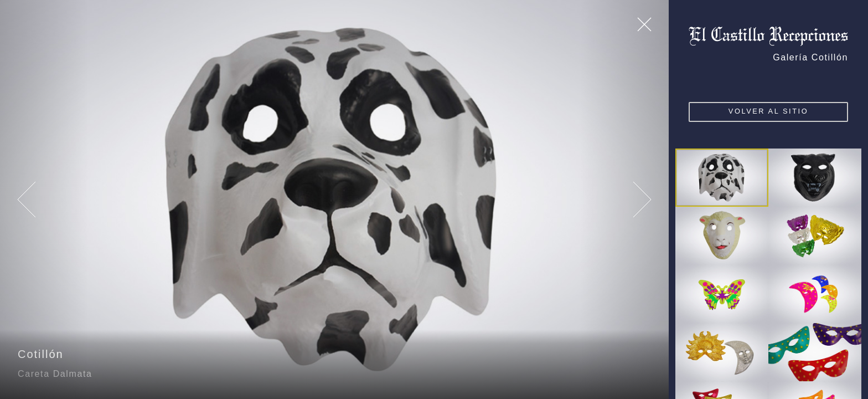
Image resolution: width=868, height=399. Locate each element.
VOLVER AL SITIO (769, 111)
